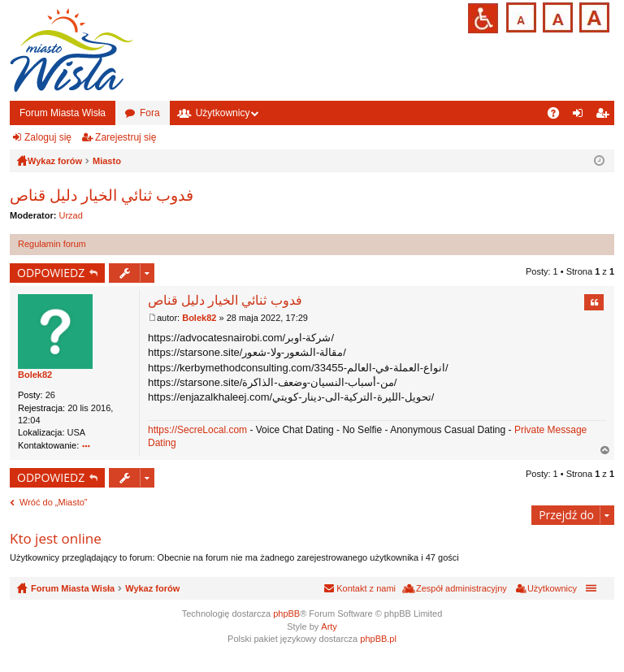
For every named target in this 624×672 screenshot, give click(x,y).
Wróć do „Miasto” (54, 502)
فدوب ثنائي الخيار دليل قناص (102, 195)
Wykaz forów (152, 588)
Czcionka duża (593, 16)
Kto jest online (56, 538)
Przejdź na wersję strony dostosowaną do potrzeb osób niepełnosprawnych (483, 18)
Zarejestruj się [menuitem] (605, 116)
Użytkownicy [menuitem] (552, 588)
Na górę (605, 451)
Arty (329, 626)
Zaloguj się (48, 137)
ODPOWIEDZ (51, 273)
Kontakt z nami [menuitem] (366, 588)
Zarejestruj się (126, 137)
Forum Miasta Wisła (63, 113)
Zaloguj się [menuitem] (581, 116)
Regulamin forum (52, 244)
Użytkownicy (223, 113)
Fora (150, 113)
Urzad (71, 215)
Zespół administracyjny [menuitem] (461, 588)
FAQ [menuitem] (559, 116)
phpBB (286, 613)
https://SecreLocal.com (197, 430)
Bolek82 (35, 375)
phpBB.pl (378, 639)
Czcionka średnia (556, 16)
